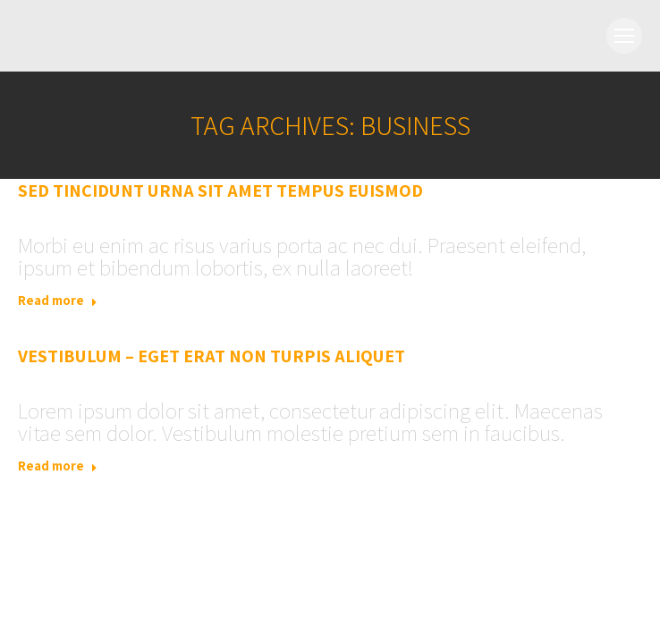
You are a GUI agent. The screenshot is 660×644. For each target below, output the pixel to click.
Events (35, 379)
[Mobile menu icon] (624, 36)
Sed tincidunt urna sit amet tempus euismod (220, 191)
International (52, 213)
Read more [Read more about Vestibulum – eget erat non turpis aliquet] (58, 466)
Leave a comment (148, 213)
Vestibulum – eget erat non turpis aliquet (212, 356)
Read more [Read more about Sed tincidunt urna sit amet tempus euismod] (58, 300)
